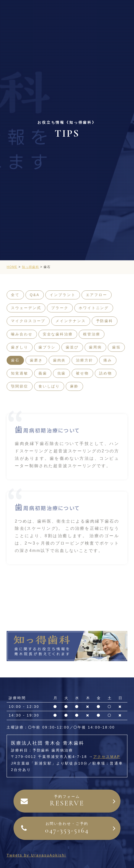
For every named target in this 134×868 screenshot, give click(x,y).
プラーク (60, 308)
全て (15, 295)
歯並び (72, 347)
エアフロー (97, 295)
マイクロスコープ (28, 321)
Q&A (35, 295)
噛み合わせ (22, 334)
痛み (108, 360)
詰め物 (106, 373)
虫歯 (62, 373)
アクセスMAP (107, 757)
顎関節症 (20, 386)
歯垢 (116, 347)
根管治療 (92, 334)
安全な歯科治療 (58, 334)
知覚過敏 (20, 373)
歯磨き (36, 360)
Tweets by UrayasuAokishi (36, 855)
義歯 (43, 373)
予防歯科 (105, 321)
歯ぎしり (20, 347)
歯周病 (95, 347)
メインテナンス (71, 321)
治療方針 (85, 360)
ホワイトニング (94, 308)
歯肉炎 (59, 360)
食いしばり (49, 386)
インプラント (63, 295)
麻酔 (74, 386)
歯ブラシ (47, 347)
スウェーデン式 (26, 308)
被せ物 (82, 373)
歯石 (15, 360)
